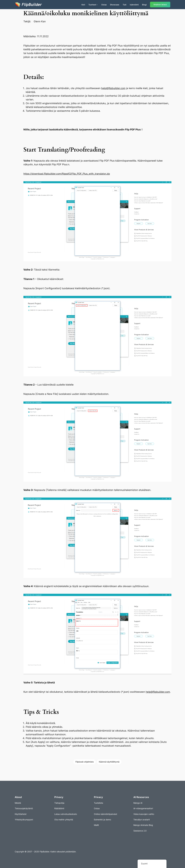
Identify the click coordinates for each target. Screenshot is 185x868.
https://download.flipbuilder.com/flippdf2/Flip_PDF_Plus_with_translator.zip (67, 174)
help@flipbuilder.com (113, 88)
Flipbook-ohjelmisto (85, 762)
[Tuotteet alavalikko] (97, 5)
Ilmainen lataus (160, 5)
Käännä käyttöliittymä (109, 762)
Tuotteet (92, 5)
